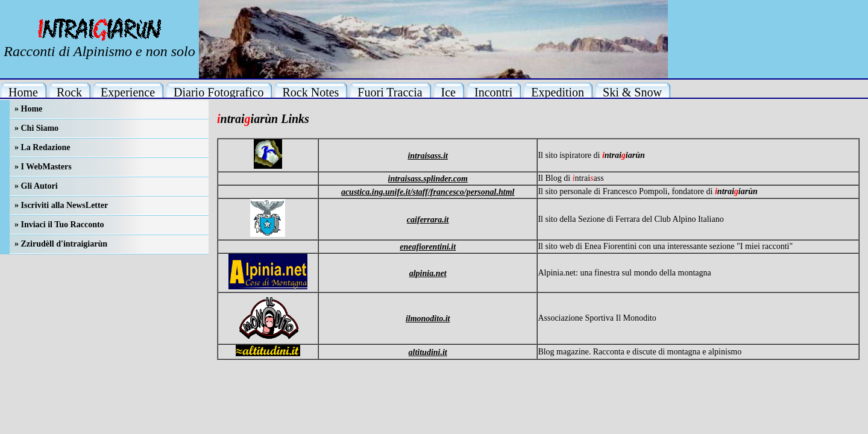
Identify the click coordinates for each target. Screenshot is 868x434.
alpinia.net (428, 273)
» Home (28, 109)
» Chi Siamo (36, 128)
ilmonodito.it (428, 319)
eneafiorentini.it (428, 247)
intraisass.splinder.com (428, 179)
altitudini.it (428, 352)
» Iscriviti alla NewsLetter (61, 205)
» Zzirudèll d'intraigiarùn (61, 244)
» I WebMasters (43, 167)
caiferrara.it (428, 220)
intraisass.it (428, 156)
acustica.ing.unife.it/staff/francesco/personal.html (428, 192)
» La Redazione (42, 147)
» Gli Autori (36, 186)
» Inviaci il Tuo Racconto (59, 225)
